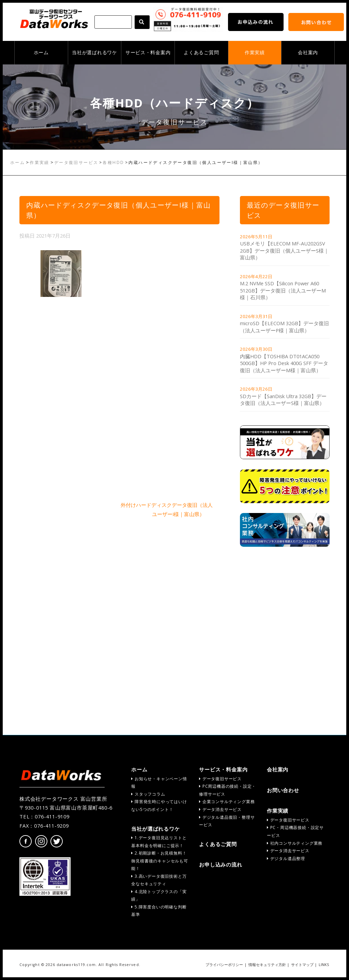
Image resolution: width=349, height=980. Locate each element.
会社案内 (308, 52)
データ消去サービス (220, 809)
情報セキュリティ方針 (267, 965)
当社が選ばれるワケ (94, 52)
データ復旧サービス (76, 162)
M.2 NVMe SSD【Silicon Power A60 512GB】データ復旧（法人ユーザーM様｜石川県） (283, 290)
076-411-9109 (52, 816)
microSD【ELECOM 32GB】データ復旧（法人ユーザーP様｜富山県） (284, 327)
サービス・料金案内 (148, 52)
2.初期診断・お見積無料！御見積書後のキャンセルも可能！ (160, 861)
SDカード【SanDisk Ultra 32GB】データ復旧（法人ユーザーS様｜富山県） (283, 400)
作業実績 (255, 52)
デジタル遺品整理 (286, 858)
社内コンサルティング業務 (295, 843)
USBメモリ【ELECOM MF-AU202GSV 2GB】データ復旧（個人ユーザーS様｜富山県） (284, 250)
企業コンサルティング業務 (227, 802)
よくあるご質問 (201, 52)
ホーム (41, 52)
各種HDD (113, 162)
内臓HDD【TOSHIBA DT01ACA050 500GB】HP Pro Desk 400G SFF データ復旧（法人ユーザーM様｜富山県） (284, 363)
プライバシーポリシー (224, 965)
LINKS (324, 965)
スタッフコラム (148, 794)
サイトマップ (302, 965)
